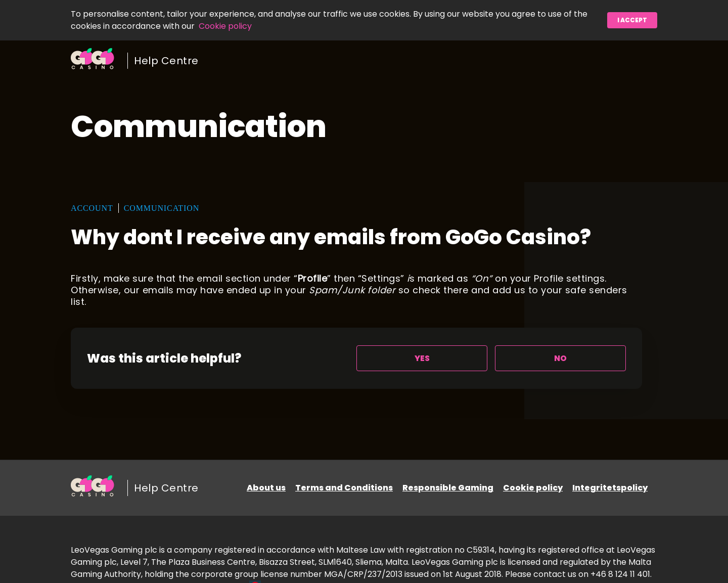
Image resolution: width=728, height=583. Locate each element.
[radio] (422, 358)
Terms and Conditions (344, 488)
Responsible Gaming (448, 488)
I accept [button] (632, 20)
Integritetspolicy (610, 488)
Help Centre (166, 61)
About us (266, 488)
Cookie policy (225, 26)
